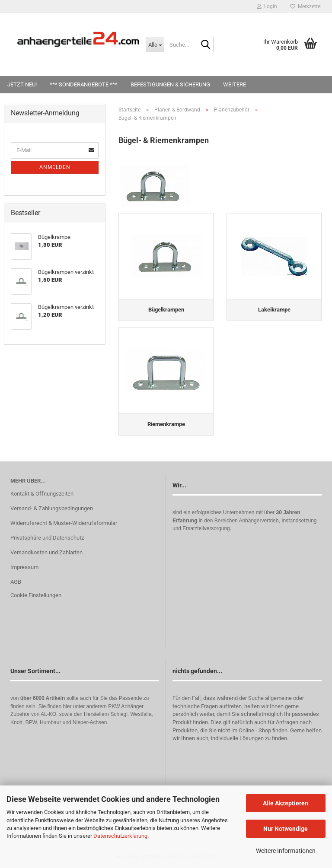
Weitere (235, 84)
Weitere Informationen (286, 851)
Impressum (24, 567)
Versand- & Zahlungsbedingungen (52, 508)
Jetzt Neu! (22, 84)
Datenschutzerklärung (120, 836)
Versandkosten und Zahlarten (46, 552)
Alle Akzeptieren (286, 803)
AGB (16, 582)
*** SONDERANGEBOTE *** (84, 84)
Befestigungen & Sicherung (170, 84)
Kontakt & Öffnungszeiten (42, 494)
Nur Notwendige (286, 829)
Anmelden (55, 167)
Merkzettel (306, 6)
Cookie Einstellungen (36, 595)
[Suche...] (155, 45)
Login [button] (267, 6)
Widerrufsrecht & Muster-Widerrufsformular (64, 523)
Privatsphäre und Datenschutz (47, 538)
